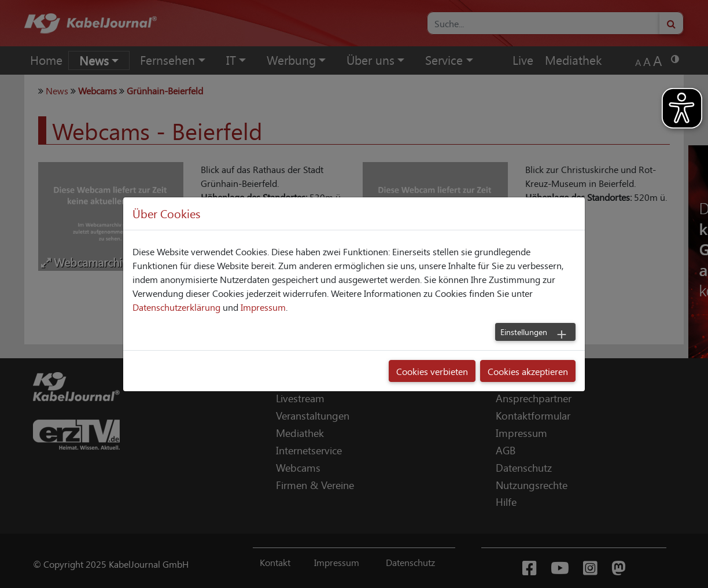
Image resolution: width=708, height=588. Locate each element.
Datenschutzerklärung (176, 307)
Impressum (263, 307)
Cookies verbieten (432, 371)
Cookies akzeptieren (528, 371)
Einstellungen (524, 332)
